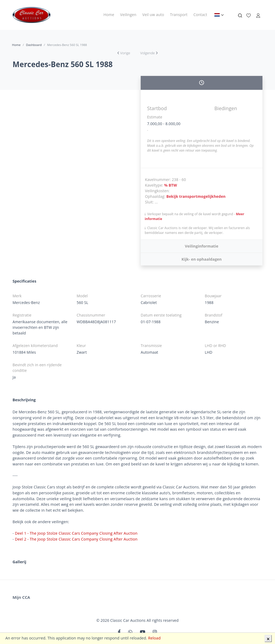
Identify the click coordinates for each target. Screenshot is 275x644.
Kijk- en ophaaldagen (202, 259)
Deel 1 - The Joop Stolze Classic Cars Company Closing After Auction (76, 533)
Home (109, 15)
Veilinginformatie (201, 246)
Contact (200, 15)
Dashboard (34, 45)
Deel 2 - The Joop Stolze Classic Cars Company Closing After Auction (76, 539)
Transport (179, 15)
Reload (154, 638)
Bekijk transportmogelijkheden (196, 196)
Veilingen (128, 15)
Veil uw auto (153, 15)
